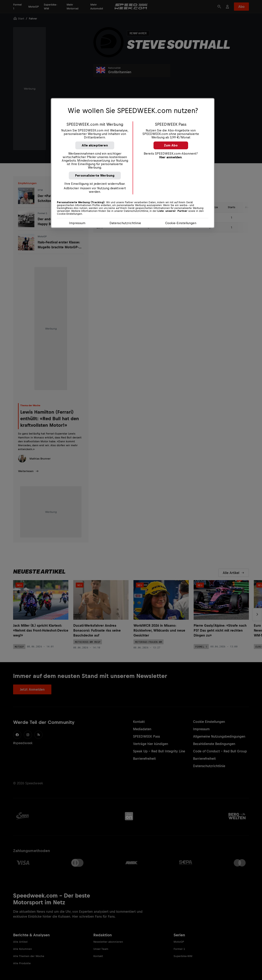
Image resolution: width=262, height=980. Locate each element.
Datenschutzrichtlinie (125, 223)
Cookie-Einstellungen (181, 223)
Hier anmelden (171, 157)
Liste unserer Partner (172, 211)
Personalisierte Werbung (95, 175)
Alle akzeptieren (95, 145)
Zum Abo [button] (171, 145)
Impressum (77, 223)
